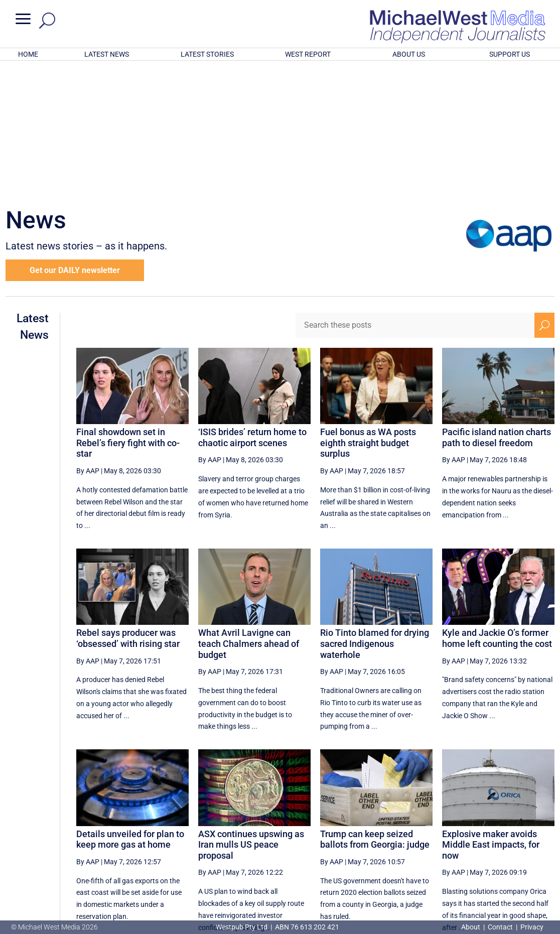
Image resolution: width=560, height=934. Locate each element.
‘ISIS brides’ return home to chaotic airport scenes (252, 306)
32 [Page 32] (447, 839)
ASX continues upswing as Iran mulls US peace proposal (251, 713)
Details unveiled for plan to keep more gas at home (130, 708)
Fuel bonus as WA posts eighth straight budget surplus (368, 311)
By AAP (88, 339)
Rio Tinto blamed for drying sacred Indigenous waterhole (375, 512)
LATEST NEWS (107, 54)
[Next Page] (521, 838)
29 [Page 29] (371, 839)
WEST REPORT (308, 54)
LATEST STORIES (207, 54)
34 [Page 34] (498, 839)
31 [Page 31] (422, 839)
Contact (500, 927)
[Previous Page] (322, 838)
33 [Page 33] (472, 839)
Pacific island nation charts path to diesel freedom (497, 306)
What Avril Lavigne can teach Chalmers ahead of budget (249, 512)
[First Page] (300, 838)
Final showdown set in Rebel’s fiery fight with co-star (128, 311)
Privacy (532, 927)
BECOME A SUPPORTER (509, 873)
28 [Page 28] (345, 839)
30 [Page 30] (396, 839)
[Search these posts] (415, 194)
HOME (28, 54)
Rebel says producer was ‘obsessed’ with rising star (128, 507)
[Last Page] (543, 838)
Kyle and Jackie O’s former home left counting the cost (497, 507)
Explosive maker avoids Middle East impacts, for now (491, 713)
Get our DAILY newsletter (75, 139)
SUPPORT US (510, 54)
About (471, 927)
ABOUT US (409, 54)
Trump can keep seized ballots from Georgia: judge (375, 708)
